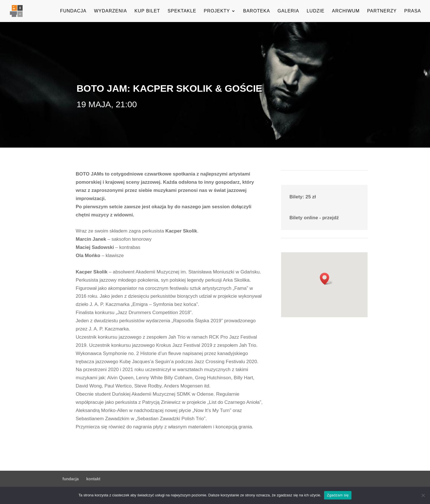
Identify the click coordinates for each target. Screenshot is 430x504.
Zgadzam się (338, 495)
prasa (413, 11)
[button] (326, 279)
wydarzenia (111, 11)
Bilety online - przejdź (314, 218)
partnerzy (382, 11)
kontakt (93, 479)
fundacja (73, 11)
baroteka (256, 11)
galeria (288, 11)
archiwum (346, 11)
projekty (217, 11)
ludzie (315, 11)
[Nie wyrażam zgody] (423, 495)
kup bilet (147, 11)
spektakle (182, 11)
